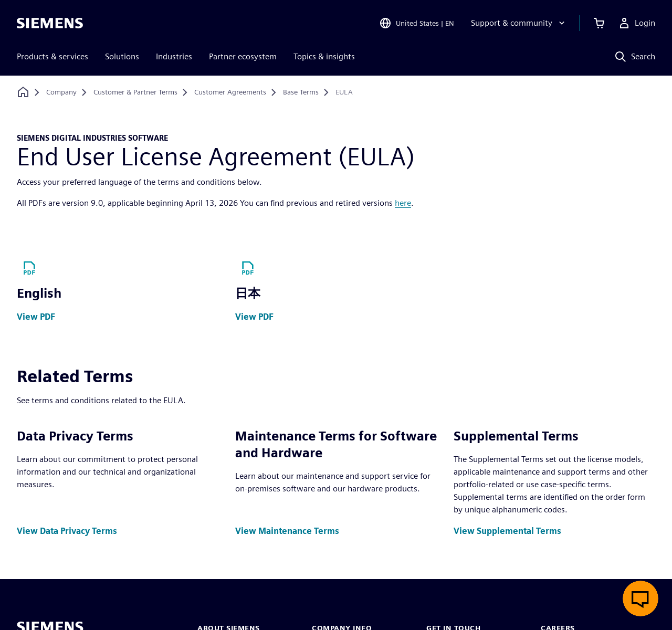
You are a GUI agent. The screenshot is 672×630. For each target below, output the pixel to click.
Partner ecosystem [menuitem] (243, 56)
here (403, 203)
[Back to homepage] (23, 92)
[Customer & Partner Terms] (135, 92)
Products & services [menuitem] (52, 56)
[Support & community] (519, 23)
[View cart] (599, 23)
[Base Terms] (301, 92)
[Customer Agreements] (230, 92)
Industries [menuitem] (174, 56)
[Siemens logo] (50, 23)
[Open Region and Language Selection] (417, 23)
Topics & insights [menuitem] (324, 56)
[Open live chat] (640, 598)
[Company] (61, 92)
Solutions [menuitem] (122, 56)
